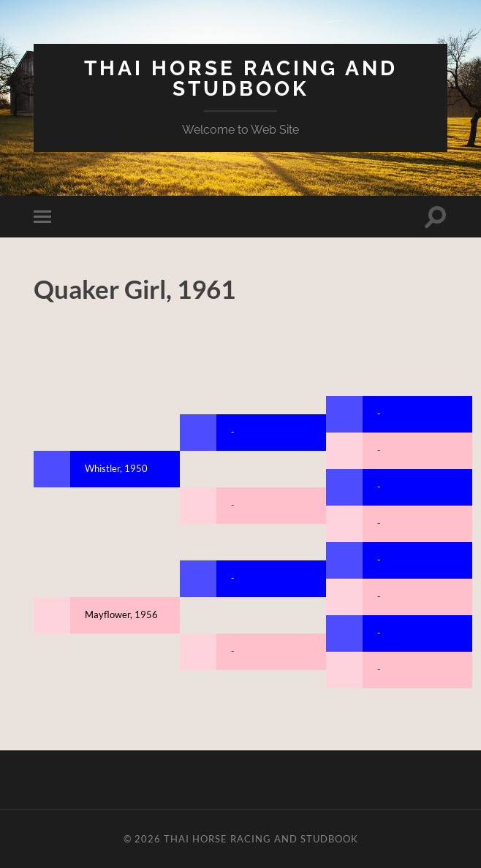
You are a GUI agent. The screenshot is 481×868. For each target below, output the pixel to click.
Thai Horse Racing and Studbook (241, 79)
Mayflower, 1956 (121, 614)
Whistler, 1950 (116, 468)
